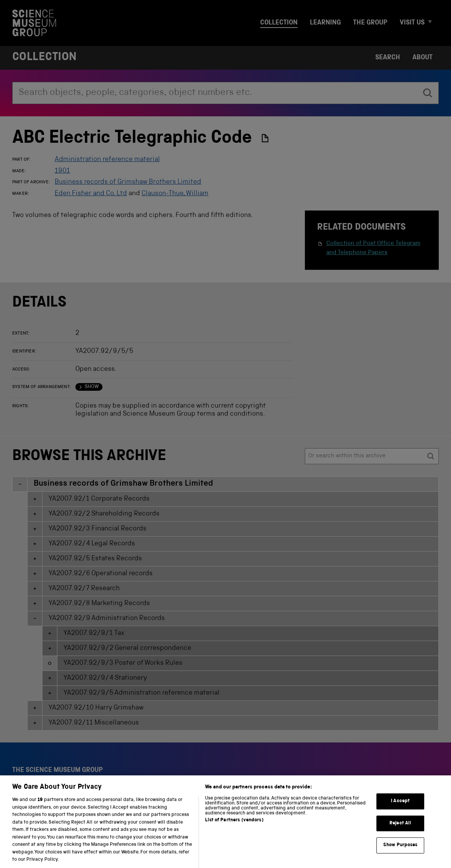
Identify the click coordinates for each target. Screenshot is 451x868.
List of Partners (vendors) (234, 828)
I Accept (400, 809)
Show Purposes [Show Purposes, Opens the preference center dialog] (401, 854)
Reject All (400, 831)
